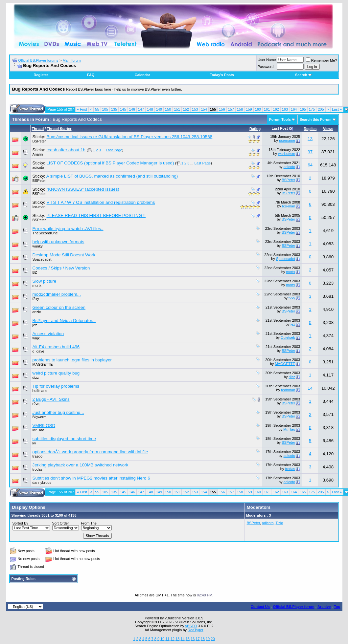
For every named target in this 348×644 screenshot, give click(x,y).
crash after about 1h (66, 150)
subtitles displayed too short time (64, 439)
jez (35, 325)
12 (173, 639)
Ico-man (39, 207)
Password (266, 67)
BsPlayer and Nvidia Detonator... (64, 321)
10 (162, 639)
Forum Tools (280, 119)
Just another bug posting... (58, 412)
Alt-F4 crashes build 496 (56, 347)
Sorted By (20, 523)
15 (188, 639)
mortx (291, 272)
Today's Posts (222, 75)
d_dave (38, 351)
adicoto (38, 167)
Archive (324, 607)
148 (150, 109)
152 (186, 109)
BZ (35, 272)
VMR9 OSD (44, 426)
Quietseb (288, 337)
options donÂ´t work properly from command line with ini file (90, 452)
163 (285, 109)
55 (97, 109)
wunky (38, 246)
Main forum (71, 60)
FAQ (91, 75)
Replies (310, 129)
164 (294, 109)
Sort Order (61, 523)
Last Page (114, 150)
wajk (36, 338)
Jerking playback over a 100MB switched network (81, 465)
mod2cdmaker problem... (57, 294)
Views (328, 129)
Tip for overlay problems (56, 386)
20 (213, 639)
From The (89, 523)
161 (267, 109)
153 (195, 109)
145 (123, 109)
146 (132, 109)
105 (105, 109)
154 (204, 109)
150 (168, 109)
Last (337, 109)
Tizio (279, 523)
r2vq (36, 404)
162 (276, 109)
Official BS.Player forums (38, 60)
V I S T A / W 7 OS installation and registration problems (101, 202)
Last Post (280, 128)
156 (222, 109)
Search (303, 75)
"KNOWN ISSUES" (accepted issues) (83, 189)
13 (310, 139)
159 (249, 109)
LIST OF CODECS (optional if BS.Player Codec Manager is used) (110, 163)
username (287, 140)
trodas (38, 469)
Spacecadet (42, 259)
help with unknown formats (58, 242)
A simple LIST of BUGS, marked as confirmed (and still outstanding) (112, 176)
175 (312, 109)
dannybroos (42, 483)
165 (303, 109)
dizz (36, 377)
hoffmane (40, 391)
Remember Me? (322, 60)
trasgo (38, 456)
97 (310, 152)
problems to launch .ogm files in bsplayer (72, 360)
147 (141, 109)
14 (310, 388)
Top (337, 607)
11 (167, 639)
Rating (255, 129)
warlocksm (287, 154)
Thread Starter (59, 129)
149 (159, 109)
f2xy (36, 299)
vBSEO (191, 626)
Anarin (38, 154)
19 (208, 639)
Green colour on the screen (59, 307)
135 (114, 109)
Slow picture (45, 281)
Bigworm (40, 417)
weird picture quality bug (56, 373)
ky (34, 443)
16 (193, 639)
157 (231, 109)
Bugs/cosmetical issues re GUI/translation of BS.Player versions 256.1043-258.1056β (129, 137)
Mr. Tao (38, 430)
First (82, 109)
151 (177, 109)
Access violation (48, 334)
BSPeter (39, 141)
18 (203, 639)
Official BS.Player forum (294, 607)
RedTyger (196, 630)
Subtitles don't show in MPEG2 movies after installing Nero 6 (91, 478)
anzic (37, 312)
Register (41, 75)
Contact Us (260, 607)
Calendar (142, 75)
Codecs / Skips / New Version (61, 268)
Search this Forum (316, 119)
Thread (38, 129)
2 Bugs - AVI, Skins (51, 399)
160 (258, 109)
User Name (267, 60)
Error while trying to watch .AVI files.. (68, 229)
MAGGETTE (43, 364)
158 (240, 109)
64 (310, 165)
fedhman (288, 390)
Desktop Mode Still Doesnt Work (64, 255)
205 (321, 109)
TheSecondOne (45, 233)
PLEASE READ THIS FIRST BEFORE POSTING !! (96, 215)
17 (197, 639)
